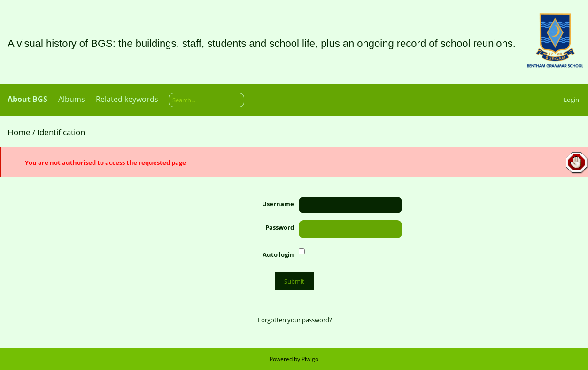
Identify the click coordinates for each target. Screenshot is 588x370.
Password (280, 227)
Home (19, 132)
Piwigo (310, 359)
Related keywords (127, 99)
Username (278, 204)
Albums (72, 99)
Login (571, 100)
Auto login (278, 254)
